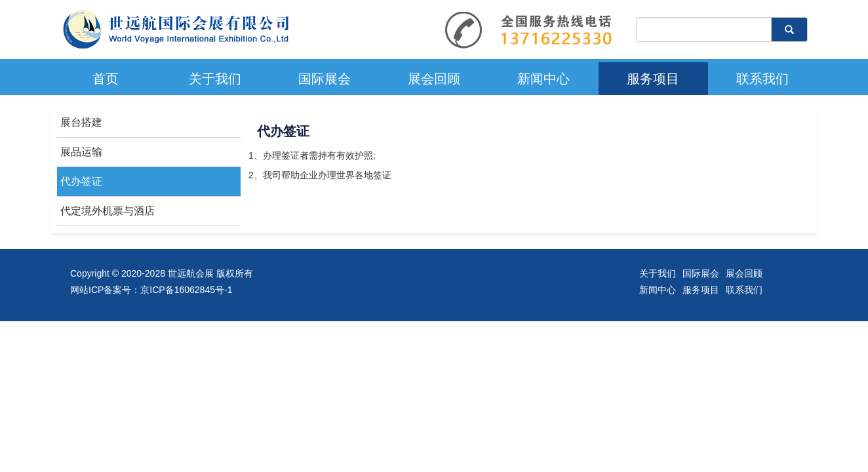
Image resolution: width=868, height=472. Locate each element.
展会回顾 (434, 79)
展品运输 (81, 152)
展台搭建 (81, 122)
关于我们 (215, 79)
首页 (106, 79)
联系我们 (762, 79)
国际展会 (325, 79)
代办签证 (81, 181)
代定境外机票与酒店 (108, 211)
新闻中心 (543, 79)
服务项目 (653, 79)
